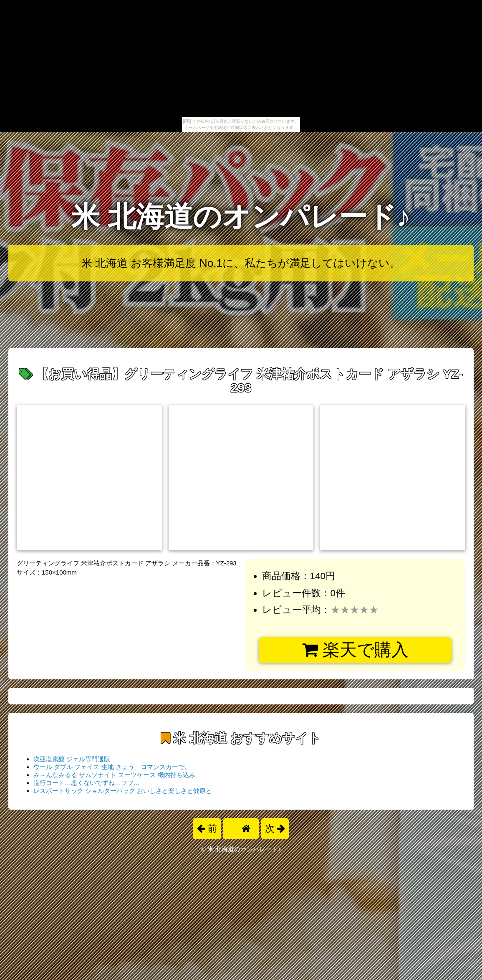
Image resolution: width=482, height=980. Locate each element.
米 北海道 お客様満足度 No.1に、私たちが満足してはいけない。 (241, 263)
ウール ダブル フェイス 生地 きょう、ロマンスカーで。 (112, 767)
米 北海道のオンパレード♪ (241, 217)
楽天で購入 (355, 650)
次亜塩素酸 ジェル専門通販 (72, 759)
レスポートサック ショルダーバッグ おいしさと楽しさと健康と (123, 791)
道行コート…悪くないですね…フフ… (87, 783)
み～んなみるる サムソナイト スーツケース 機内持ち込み (114, 775)
